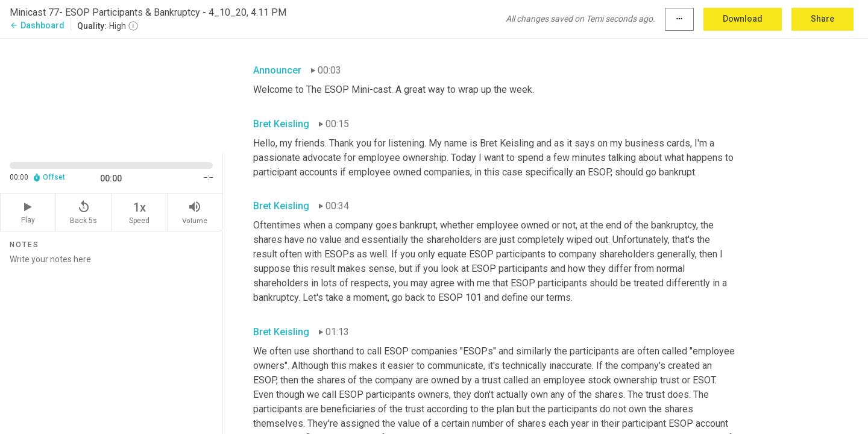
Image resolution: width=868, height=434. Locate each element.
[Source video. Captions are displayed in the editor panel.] (112, 94)
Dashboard (37, 25)
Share (822, 19)
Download (743, 19)
